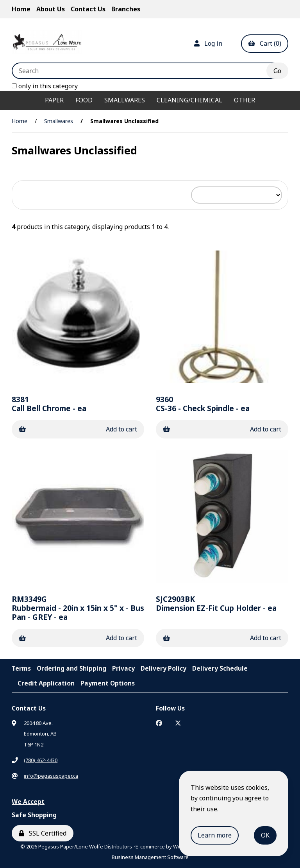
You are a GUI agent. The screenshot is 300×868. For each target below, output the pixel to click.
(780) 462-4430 (41, 760)
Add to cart (78, 429)
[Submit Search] (277, 71)
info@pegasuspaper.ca (51, 776)
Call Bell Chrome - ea (49, 404)
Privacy (123, 668)
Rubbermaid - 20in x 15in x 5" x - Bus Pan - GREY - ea (78, 608)
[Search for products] (145, 71)
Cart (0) (265, 43)
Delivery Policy (163, 668)
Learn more (215, 835)
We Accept (28, 802)
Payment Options (108, 683)
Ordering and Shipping (71, 668)
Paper (54, 100)
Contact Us (88, 9)
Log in (208, 43)
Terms (21, 668)
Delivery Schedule (220, 668)
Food (84, 100)
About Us (51, 9)
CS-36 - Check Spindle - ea (203, 404)
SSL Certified (43, 833)
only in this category (45, 86)
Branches (126, 9)
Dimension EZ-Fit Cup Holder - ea (216, 603)
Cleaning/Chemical (189, 100)
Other (245, 100)
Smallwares (125, 100)
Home (21, 9)
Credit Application (46, 683)
